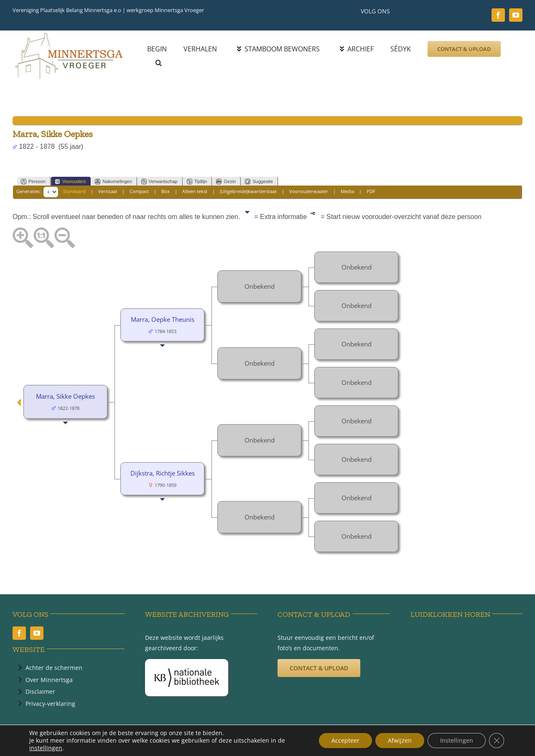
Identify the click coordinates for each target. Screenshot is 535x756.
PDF (371, 192)
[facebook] (498, 15)
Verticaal (108, 192)
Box (166, 192)
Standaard (74, 192)
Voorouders (70, 182)
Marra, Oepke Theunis (163, 319)
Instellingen (457, 740)
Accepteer (345, 740)
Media (347, 192)
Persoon (33, 182)
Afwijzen (400, 740)
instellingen (46, 748)
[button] (159, 63)
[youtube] (516, 15)
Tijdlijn (197, 182)
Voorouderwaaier (309, 192)
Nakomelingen (113, 182)
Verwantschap (159, 182)
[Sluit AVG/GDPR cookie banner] (497, 741)
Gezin (226, 182)
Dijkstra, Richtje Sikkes (163, 473)
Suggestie (259, 182)
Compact (139, 192)
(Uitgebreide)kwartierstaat (248, 192)
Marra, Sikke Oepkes (65, 396)
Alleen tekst (195, 192)
